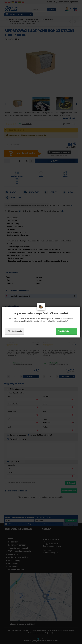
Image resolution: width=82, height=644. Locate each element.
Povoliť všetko (66, 331)
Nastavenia (15, 331)
